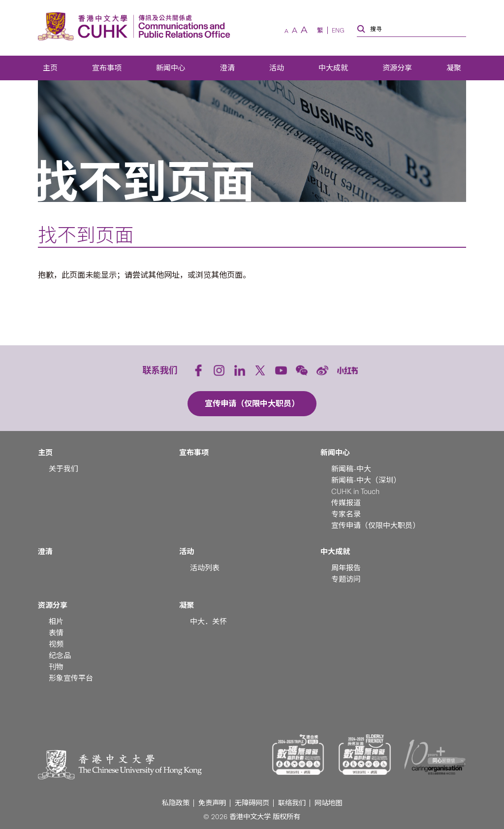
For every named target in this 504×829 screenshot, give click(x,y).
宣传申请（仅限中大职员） (376, 526)
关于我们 (63, 469)
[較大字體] (304, 30)
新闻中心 (171, 68)
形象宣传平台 (71, 678)
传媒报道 (346, 503)
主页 (50, 68)
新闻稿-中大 (351, 469)
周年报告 (346, 568)
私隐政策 (176, 803)
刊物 (56, 667)
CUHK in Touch (355, 492)
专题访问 (346, 579)
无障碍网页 (252, 803)
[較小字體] (286, 32)
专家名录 (346, 514)
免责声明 (212, 803)
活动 (277, 68)
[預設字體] (295, 31)
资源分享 (397, 68)
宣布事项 (107, 68)
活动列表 (205, 568)
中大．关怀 (208, 622)
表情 (56, 633)
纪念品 (60, 656)
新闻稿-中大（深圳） (366, 480)
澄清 (227, 68)
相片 (56, 622)
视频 (56, 644)
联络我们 (292, 803)
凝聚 (454, 68)
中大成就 (333, 68)
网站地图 (328, 803)
